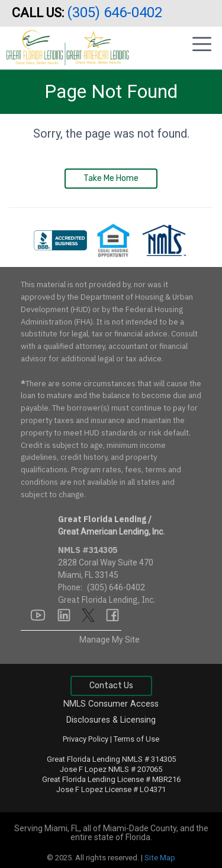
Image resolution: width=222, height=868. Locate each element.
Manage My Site (110, 640)
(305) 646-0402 (116, 12)
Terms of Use (136, 739)
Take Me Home (111, 178)
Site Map (160, 858)
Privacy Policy (86, 739)
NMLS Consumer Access (111, 704)
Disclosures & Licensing (111, 720)
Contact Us (111, 686)
